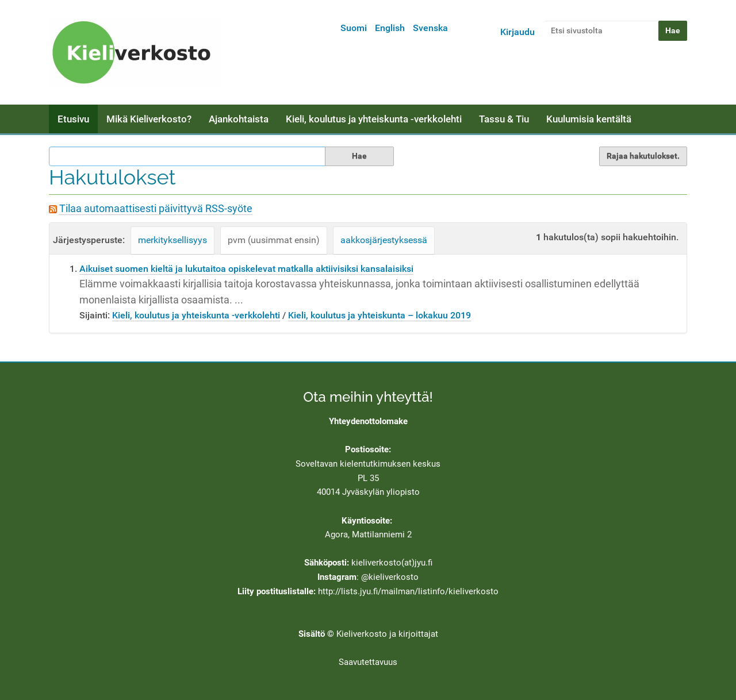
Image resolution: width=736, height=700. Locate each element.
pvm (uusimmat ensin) (274, 240)
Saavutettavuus (368, 662)
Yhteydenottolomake (368, 421)
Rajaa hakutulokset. (643, 156)
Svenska (430, 28)
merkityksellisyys (172, 240)
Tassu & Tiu (504, 119)
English (390, 28)
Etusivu (73, 119)
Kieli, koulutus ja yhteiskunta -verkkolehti (374, 119)
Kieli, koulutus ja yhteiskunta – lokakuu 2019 (379, 315)
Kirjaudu (517, 32)
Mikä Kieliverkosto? (149, 119)
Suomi (354, 28)
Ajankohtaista (239, 119)
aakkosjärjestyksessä (384, 240)
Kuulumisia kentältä (589, 119)
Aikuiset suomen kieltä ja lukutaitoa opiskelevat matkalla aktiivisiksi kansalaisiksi (246, 269)
